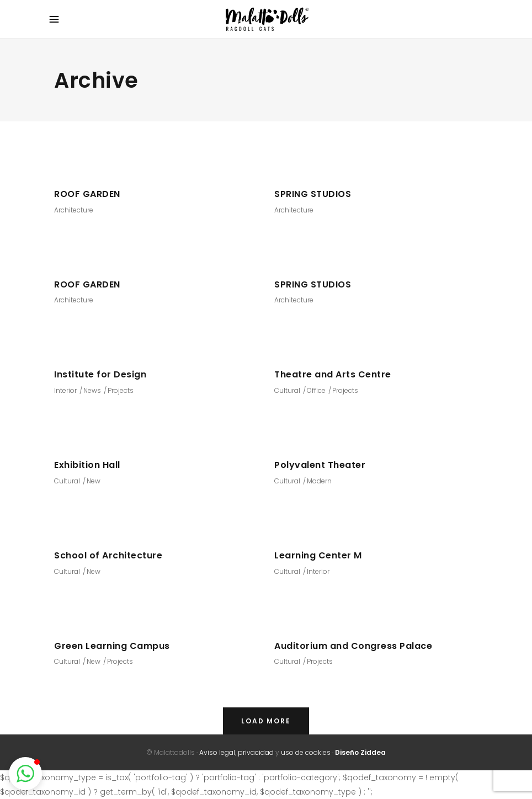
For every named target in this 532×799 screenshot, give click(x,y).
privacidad (256, 752)
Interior (65, 390)
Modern (319, 481)
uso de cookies (306, 752)
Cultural (287, 390)
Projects (121, 390)
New (94, 481)
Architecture (74, 210)
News (92, 390)
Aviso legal (217, 752)
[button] (25, 774)
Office (316, 390)
